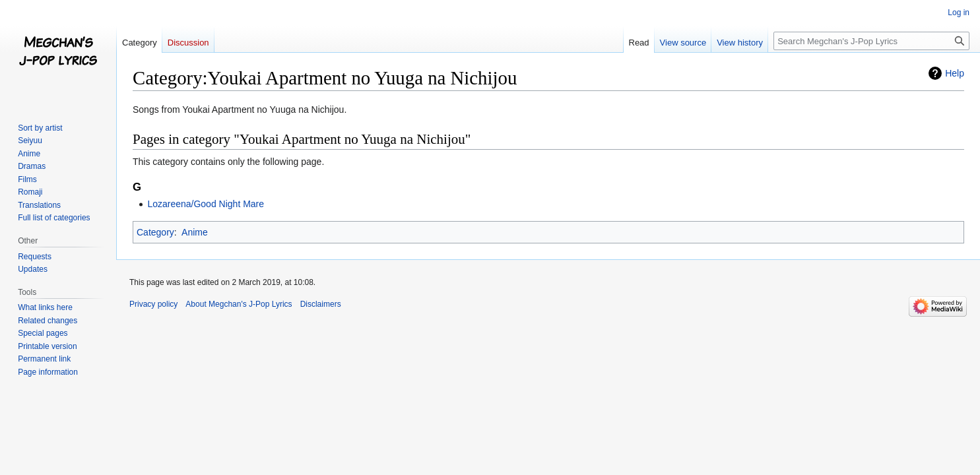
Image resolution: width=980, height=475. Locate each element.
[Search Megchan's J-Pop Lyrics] (871, 41)
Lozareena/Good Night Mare (206, 204)
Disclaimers (321, 304)
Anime (195, 232)
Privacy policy (153, 304)
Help (955, 73)
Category (155, 232)
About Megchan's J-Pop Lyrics (239, 304)
